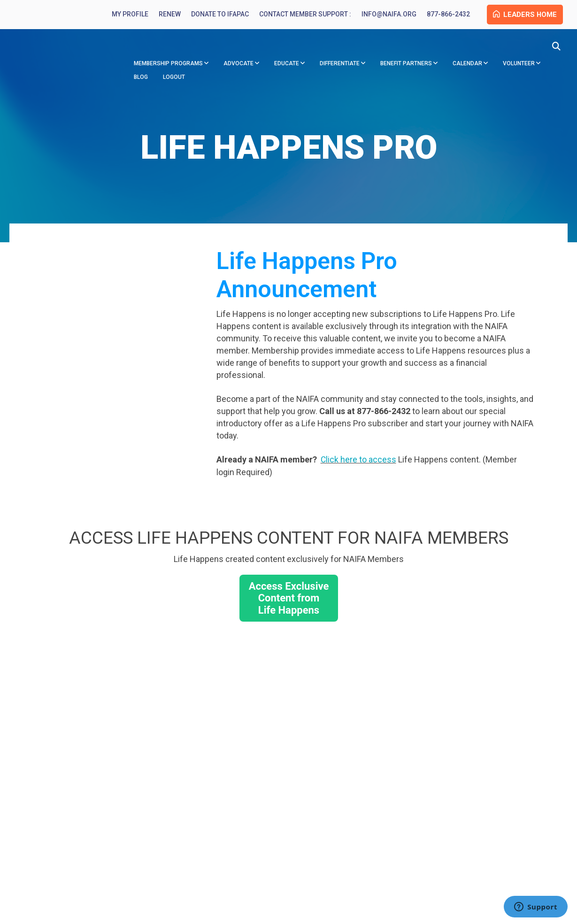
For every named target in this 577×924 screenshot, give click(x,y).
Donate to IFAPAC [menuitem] (214, 15)
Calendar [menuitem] (467, 65)
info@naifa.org (383, 15)
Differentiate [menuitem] (340, 65)
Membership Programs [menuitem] (168, 65)
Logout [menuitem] (174, 78)
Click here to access (359, 461)
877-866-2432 (442, 15)
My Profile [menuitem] (124, 15)
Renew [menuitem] (164, 15)
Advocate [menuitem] (238, 65)
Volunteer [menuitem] (519, 65)
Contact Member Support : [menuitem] (299, 15)
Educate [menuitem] (287, 65)
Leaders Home (522, 15)
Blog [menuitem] (141, 78)
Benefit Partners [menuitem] (406, 65)
